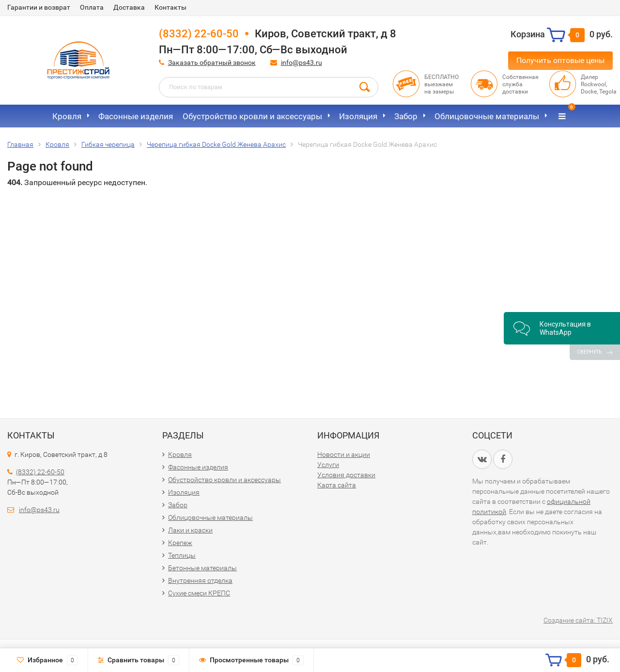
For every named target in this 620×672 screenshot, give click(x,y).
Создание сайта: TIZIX (578, 620)
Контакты (170, 7)
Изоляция (358, 116)
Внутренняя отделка (200, 580)
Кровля (67, 116)
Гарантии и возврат (39, 7)
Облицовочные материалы (487, 116)
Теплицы (182, 555)
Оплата (92, 7)
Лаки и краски (190, 530)
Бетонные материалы (202, 568)
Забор (406, 116)
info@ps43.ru (302, 63)
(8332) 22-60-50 (199, 34)
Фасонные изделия (136, 116)
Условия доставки (346, 475)
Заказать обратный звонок (212, 63)
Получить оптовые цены (560, 60)
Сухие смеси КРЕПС (199, 593)
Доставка (129, 7)
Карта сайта (337, 485)
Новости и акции (344, 454)
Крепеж (180, 543)
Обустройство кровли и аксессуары (252, 116)
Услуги (328, 465)
